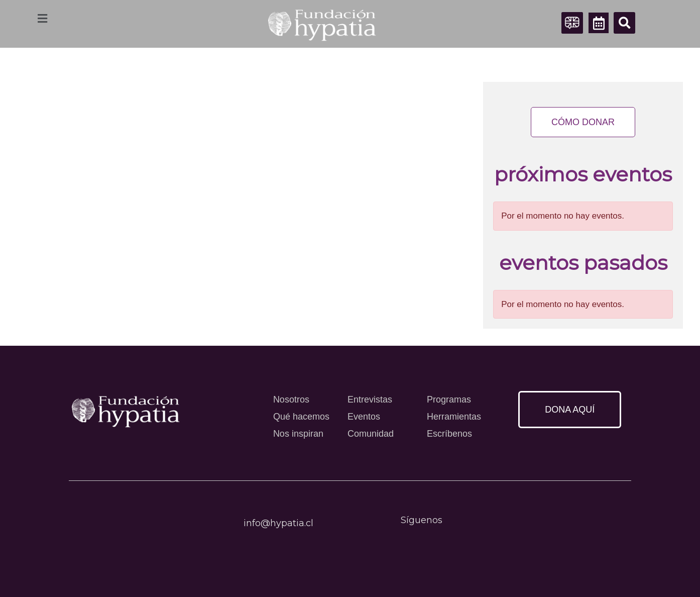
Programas (449, 400)
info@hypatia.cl (278, 523)
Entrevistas (370, 400)
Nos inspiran (298, 434)
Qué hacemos (301, 417)
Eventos (364, 417)
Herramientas (454, 417)
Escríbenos (449, 434)
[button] (624, 23)
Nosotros (291, 400)
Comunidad (371, 434)
